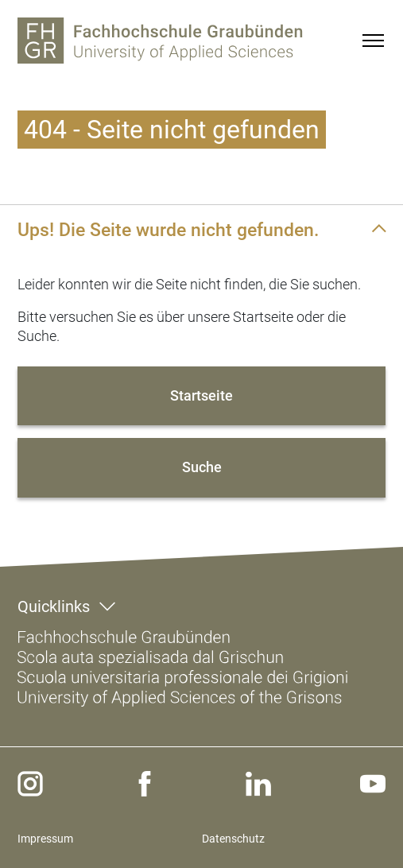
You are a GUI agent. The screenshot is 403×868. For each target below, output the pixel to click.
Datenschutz (233, 839)
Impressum (45, 839)
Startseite (201, 395)
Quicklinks (54, 606)
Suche (202, 467)
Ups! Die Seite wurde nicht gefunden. (168, 230)
